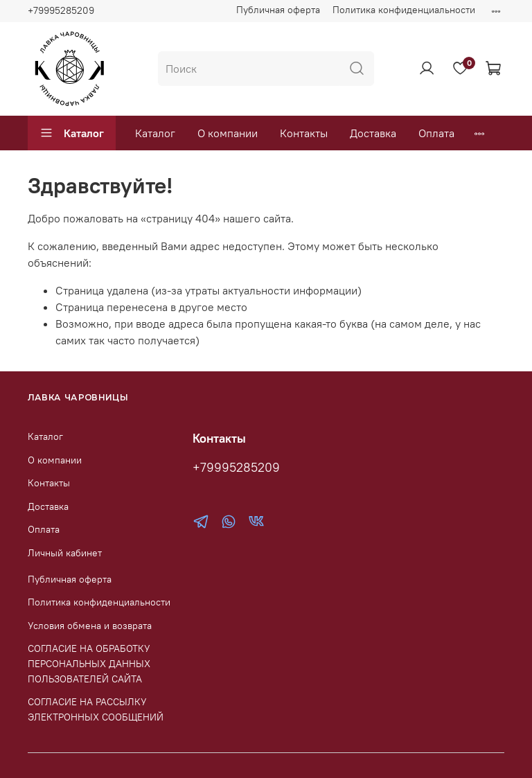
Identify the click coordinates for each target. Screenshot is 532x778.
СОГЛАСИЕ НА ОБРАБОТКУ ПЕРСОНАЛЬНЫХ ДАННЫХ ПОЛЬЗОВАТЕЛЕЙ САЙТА (89, 663)
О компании (228, 133)
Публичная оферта (278, 10)
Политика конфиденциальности (404, 10)
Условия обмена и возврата (90, 626)
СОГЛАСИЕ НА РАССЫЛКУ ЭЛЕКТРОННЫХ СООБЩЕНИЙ (96, 709)
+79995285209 (61, 10)
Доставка (373, 133)
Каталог (72, 133)
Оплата (436, 133)
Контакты (304, 133)
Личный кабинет (65, 553)
